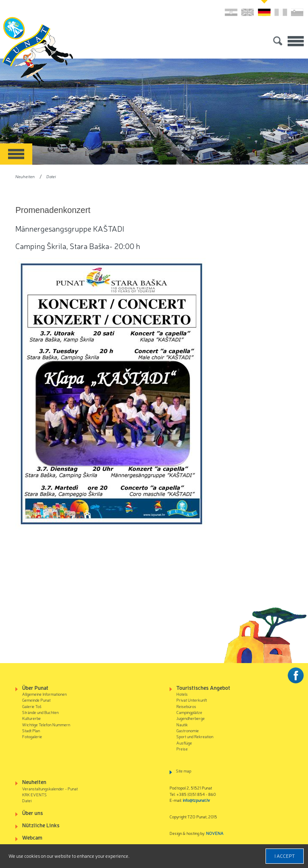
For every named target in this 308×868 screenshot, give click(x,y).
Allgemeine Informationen (44, 694)
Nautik (182, 724)
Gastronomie (188, 730)
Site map (184, 771)
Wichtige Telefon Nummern (46, 724)
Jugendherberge (191, 718)
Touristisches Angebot (203, 687)
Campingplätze (189, 712)
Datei (51, 176)
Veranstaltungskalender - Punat (50, 788)
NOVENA (215, 833)
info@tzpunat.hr (196, 800)
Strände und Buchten (40, 712)
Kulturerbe (31, 718)
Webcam (32, 837)
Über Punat (35, 687)
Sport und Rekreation (195, 736)
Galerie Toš (32, 706)
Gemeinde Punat (36, 700)
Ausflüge (184, 743)
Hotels (182, 694)
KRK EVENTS (34, 794)
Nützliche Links (41, 825)
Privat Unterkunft (192, 700)
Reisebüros (186, 706)
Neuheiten (25, 176)
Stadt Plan (31, 730)
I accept (285, 856)
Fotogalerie (32, 736)
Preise (182, 749)
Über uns (32, 813)
